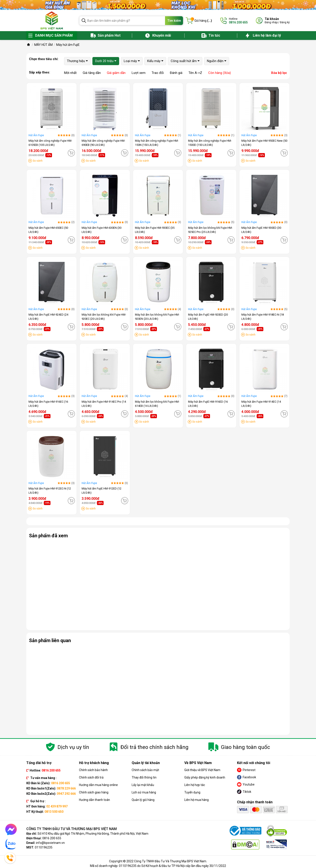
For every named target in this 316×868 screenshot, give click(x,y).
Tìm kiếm (174, 21)
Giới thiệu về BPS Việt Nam (202, 770)
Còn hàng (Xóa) (220, 73)
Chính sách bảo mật (145, 770)
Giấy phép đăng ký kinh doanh (205, 777)
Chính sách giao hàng (94, 792)
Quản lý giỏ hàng (143, 800)
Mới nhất (70, 73)
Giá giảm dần (116, 73)
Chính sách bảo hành (93, 770)
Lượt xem (139, 73)
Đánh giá (176, 73)
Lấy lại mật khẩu (143, 785)
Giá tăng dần (92, 73)
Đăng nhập (271, 22)
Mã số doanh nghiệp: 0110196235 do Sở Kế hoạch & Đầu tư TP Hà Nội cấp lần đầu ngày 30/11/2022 (158, 866)
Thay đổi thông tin (144, 777)
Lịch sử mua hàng (144, 792)
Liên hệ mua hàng (197, 800)
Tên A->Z (195, 73)
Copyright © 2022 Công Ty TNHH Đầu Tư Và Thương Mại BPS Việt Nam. (158, 861)
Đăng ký (285, 22)
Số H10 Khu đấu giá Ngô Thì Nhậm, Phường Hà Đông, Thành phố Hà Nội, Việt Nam (93, 834)
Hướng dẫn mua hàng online (98, 785)
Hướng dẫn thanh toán (94, 800)
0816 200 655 (52, 838)
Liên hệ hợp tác (195, 785)
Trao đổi (158, 73)
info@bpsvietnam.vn (50, 843)
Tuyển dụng (192, 792)
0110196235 (44, 847)
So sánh (38, 161)
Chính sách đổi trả (91, 777)
